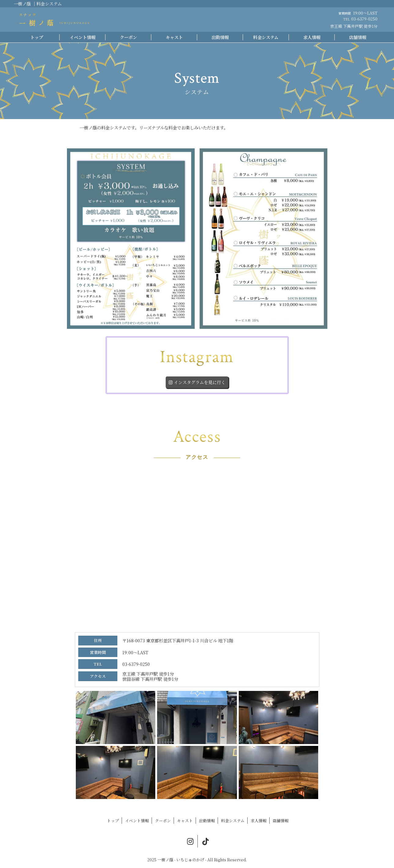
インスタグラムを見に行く (197, 382)
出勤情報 (220, 37)
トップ (37, 37)
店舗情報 (358, 37)
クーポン (128, 37)
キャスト (174, 37)
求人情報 (312, 37)
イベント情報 (83, 37)
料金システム (266, 37)
